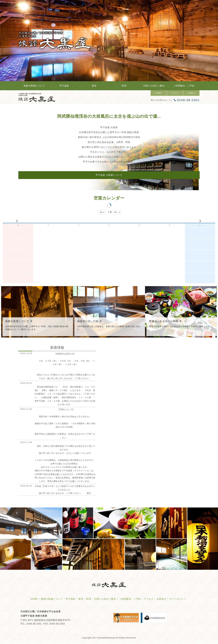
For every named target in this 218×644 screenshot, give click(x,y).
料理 (124, 86)
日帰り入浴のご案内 (154, 86)
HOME (159, 93)
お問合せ (191, 93)
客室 (94, 86)
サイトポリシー (178, 599)
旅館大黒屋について (34, 86)
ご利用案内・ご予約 (184, 86)
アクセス (175, 93)
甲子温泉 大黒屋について (109, 175)
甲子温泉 (64, 86)
